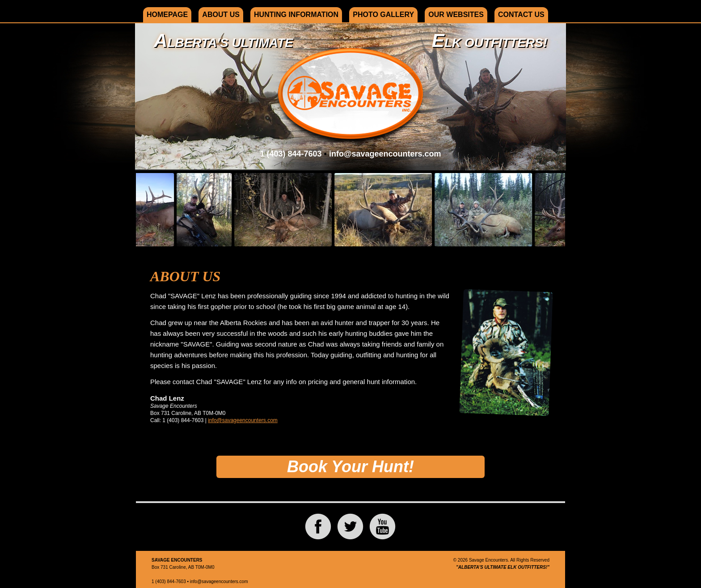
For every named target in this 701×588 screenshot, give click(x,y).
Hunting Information (296, 15)
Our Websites (456, 15)
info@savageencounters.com (385, 154)
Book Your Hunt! (350, 467)
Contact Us (521, 15)
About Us (221, 15)
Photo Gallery (383, 15)
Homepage (167, 15)
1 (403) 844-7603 (291, 154)
